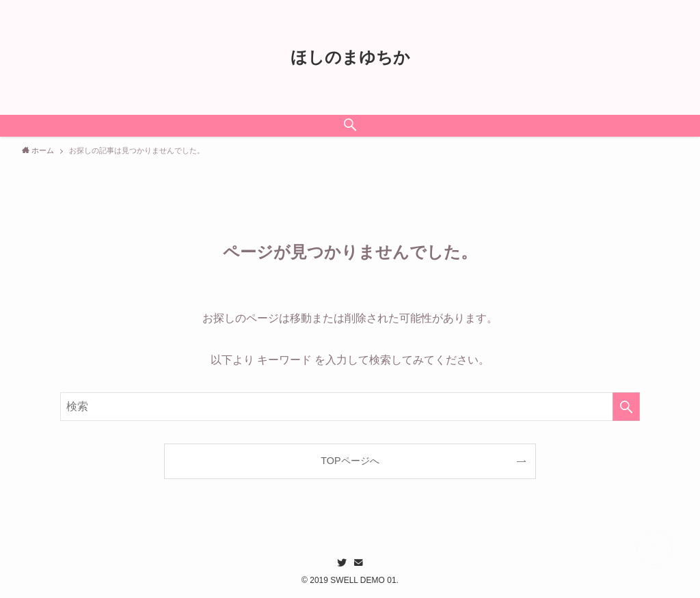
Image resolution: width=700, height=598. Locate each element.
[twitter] (342, 562)
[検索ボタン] (350, 126)
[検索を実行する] (626, 407)
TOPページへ (350, 461)
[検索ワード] (350, 407)
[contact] (358, 562)
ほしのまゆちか (350, 57)
